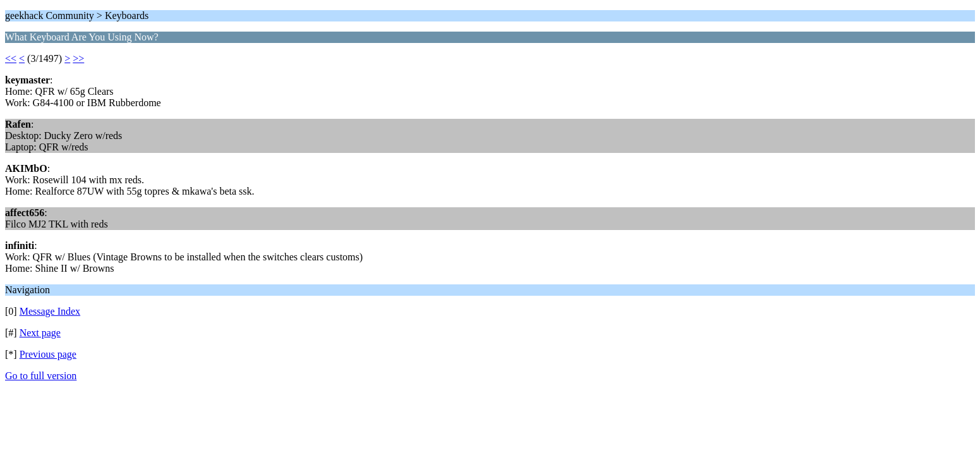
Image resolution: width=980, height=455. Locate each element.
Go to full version (41, 376)
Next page (40, 333)
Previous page (48, 354)
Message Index (50, 311)
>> (78, 58)
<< (11, 58)
